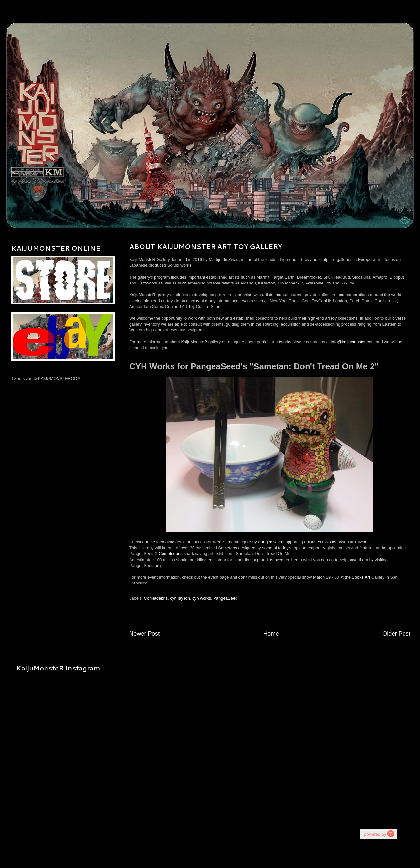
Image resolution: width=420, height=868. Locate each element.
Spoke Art (361, 577)
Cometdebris (171, 554)
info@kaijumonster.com (353, 342)
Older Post (396, 634)
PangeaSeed (270, 542)
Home (271, 634)
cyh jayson (180, 598)
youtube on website (378, 834)
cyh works (202, 598)
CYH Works (325, 542)
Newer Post (144, 634)
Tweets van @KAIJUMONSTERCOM (46, 378)
